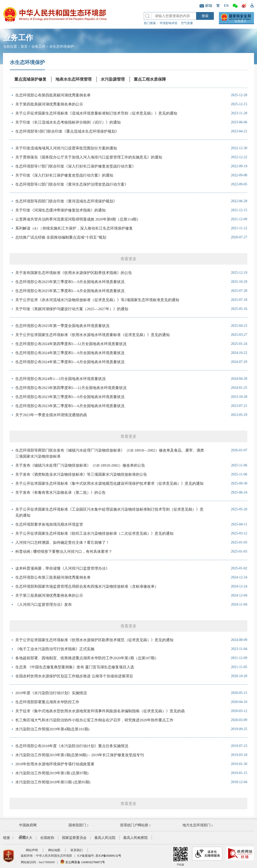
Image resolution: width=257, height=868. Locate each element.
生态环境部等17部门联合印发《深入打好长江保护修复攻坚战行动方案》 (76, 166)
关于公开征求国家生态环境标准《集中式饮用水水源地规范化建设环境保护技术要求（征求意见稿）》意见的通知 (109, 483)
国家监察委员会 (74, 838)
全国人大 (25, 838)
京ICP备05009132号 (108, 856)
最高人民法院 (105, 838)
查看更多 (128, 259)
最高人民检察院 (136, 838)
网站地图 (54, 850)
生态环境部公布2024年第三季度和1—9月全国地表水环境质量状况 (70, 353)
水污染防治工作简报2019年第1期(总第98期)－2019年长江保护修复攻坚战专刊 (80, 755)
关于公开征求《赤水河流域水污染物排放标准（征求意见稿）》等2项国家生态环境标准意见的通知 (97, 300)
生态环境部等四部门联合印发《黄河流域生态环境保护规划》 (66, 201)
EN (226, 6)
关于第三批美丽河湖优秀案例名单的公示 (49, 595)
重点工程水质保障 (150, 79)
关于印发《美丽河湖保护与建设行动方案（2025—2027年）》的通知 (72, 309)
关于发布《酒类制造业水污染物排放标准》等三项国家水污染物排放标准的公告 (81, 474)
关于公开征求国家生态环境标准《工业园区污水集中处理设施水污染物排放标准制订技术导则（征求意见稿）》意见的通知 (109, 512)
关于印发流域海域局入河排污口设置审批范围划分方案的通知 (66, 148)
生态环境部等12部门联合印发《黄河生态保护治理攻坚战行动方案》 (72, 184)
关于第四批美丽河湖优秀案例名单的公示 (49, 104)
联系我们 (77, 850)
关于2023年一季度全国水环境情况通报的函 (51, 415)
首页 (24, 47)
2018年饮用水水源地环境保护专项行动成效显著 (55, 764)
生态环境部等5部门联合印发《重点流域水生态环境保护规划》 (67, 131)
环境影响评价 (169, 23)
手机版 (180, 856)
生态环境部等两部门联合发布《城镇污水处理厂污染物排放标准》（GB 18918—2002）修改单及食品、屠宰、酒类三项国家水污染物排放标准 (110, 453)
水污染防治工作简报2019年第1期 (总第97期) (52, 773)
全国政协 (47, 838)
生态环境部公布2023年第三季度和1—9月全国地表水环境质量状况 (70, 397)
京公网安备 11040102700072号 (83, 862)
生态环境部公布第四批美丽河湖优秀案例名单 (53, 95)
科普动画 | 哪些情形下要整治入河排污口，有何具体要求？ (64, 552)
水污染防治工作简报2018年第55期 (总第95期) (53, 782)
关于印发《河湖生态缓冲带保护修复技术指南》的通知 (60, 210)
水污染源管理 (113, 79)
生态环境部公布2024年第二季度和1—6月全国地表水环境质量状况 (70, 362)
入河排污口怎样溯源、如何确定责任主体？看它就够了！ (62, 542)
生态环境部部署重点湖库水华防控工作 (47, 702)
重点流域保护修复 (30, 79)
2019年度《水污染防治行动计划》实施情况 (51, 693)
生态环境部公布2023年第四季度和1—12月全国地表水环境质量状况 (71, 388)
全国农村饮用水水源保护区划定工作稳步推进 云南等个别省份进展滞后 (74, 676)
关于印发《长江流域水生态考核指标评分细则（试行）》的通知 (68, 122)
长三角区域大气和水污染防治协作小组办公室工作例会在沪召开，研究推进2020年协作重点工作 (94, 720)
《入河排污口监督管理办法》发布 (44, 605)
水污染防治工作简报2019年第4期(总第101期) (52, 729)
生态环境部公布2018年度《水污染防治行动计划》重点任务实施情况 (72, 746)
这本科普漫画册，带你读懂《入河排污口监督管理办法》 (62, 568)
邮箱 (206, 6)
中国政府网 (28, 825)
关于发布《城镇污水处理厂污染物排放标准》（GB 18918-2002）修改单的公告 (80, 465)
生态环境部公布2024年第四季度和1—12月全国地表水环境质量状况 (71, 344)
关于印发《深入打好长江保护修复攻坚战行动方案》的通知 (64, 175)
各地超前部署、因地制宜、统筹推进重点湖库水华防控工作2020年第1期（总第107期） (87, 658)
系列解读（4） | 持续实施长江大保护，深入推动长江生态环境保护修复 (74, 228)
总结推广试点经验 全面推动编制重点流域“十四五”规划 (61, 237)
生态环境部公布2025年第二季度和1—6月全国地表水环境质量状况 (70, 291)
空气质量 (187, 23)
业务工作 (38, 47)
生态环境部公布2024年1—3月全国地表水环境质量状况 (60, 379)
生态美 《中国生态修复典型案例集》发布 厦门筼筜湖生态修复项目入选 (75, 667)
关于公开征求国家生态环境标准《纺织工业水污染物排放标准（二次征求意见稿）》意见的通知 (94, 533)
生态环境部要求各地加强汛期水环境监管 (49, 524)
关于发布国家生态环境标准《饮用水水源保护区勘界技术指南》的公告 (74, 273)
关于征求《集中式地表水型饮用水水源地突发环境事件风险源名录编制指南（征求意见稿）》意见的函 (100, 711)
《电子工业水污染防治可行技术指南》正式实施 (55, 649)
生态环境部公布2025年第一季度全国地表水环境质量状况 (62, 326)
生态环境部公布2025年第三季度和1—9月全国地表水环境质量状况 (70, 282)
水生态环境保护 (61, 47)
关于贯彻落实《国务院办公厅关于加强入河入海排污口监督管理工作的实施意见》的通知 (89, 157)
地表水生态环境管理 (74, 79)
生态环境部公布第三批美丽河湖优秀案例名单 (53, 577)
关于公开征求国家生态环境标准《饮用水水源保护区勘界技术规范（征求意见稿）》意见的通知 (94, 640)
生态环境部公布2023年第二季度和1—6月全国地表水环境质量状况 (70, 406)
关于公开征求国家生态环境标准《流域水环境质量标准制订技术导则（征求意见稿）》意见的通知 (96, 113)
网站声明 (32, 850)
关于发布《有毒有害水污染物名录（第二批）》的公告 (60, 493)
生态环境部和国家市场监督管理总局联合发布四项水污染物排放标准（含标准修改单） (87, 586)
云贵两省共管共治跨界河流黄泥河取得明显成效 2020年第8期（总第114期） (78, 219)
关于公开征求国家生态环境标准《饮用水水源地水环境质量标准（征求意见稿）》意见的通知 (92, 335)
